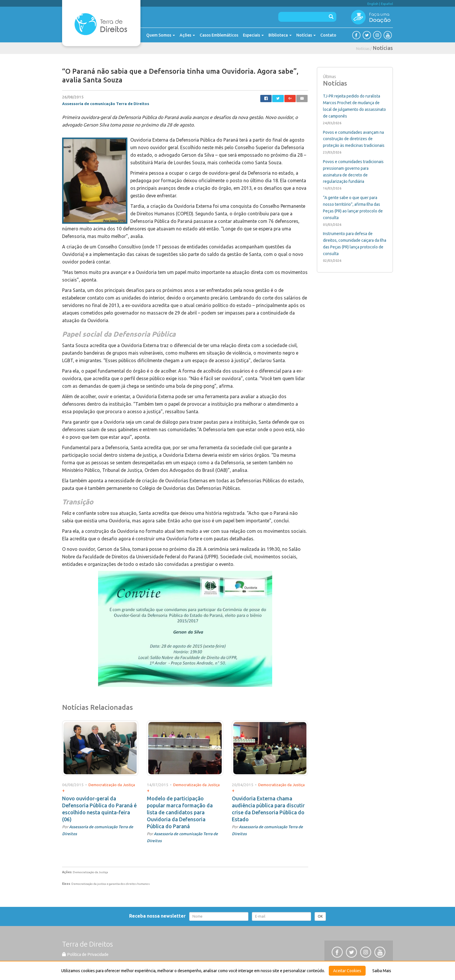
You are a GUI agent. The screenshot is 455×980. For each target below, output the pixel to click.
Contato (328, 35)
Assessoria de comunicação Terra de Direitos (106, 104)
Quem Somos (161, 35)
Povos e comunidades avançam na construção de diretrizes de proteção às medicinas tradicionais (354, 139)
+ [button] (63, 791)
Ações (187, 35)
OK (320, 916)
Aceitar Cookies (347, 971)
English (373, 4)
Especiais (253, 35)
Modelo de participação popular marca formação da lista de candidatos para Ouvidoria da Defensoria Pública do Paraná (180, 812)
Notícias (306, 35)
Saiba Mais (382, 971)
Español (387, 4)
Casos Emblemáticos (219, 35)
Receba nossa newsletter (159, 916)
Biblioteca (280, 35)
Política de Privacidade (85, 954)
